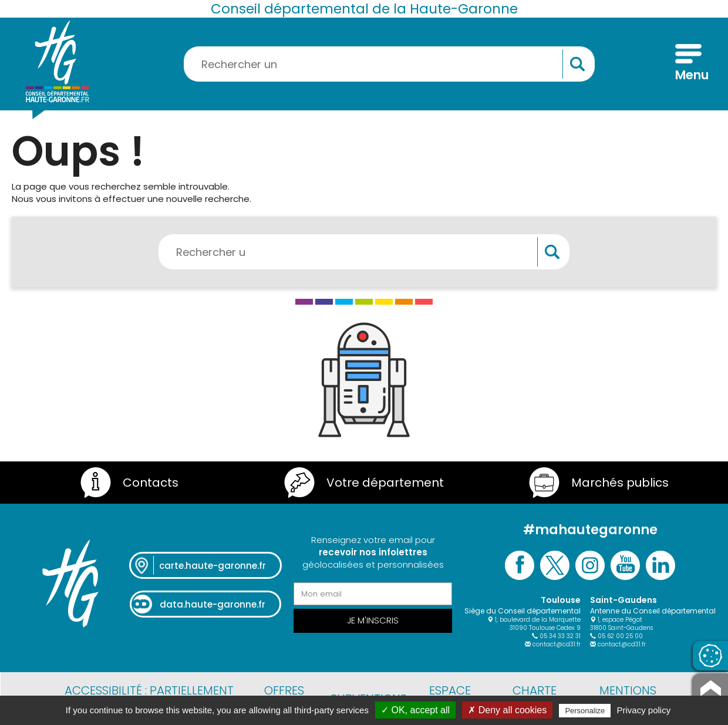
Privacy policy (644, 710)
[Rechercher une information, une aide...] (389, 64)
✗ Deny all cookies (507, 710)
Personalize (585, 711)
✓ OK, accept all (415, 710)
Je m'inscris (373, 620)
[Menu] (688, 64)
